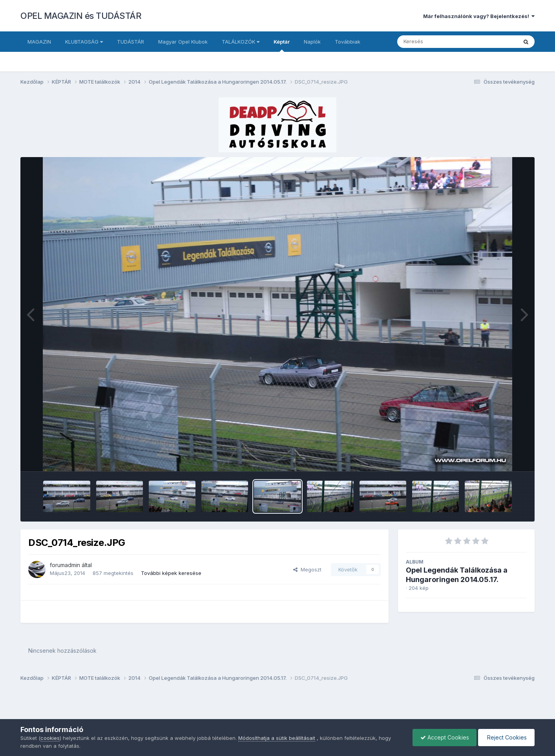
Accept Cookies (443, 737)
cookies (50, 738)
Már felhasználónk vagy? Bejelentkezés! (479, 16)
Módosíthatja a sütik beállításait (277, 738)
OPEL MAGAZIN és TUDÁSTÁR (81, 16)
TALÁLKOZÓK (241, 42)
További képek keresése (171, 573)
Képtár (282, 45)
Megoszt (307, 569)
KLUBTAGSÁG (84, 42)
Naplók (312, 42)
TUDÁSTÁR (131, 42)
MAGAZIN (39, 42)
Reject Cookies (506, 737)
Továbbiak (348, 42)
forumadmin (65, 565)
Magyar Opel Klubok (183, 42)
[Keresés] (436, 42)
